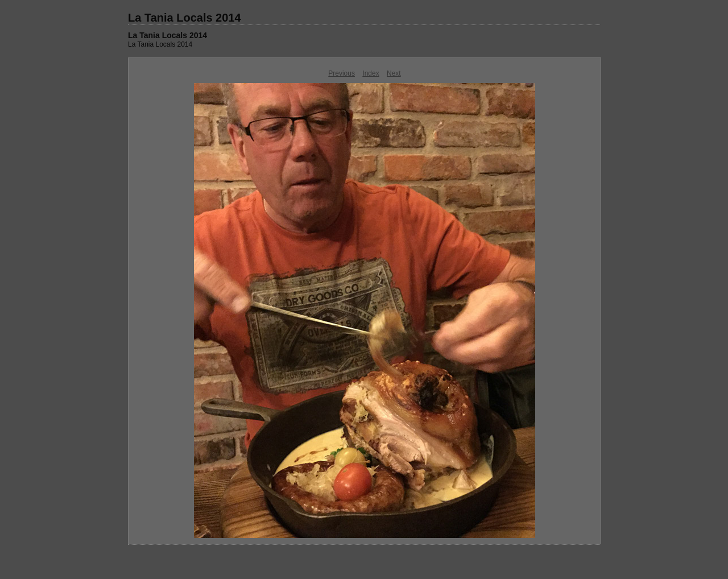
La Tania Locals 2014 (185, 18)
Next (394, 73)
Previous (342, 73)
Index (371, 73)
